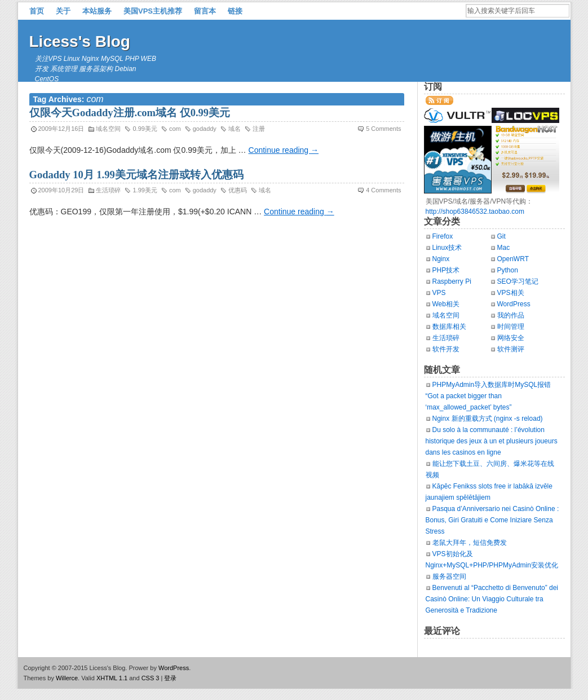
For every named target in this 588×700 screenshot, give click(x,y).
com (175, 129)
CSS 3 (151, 678)
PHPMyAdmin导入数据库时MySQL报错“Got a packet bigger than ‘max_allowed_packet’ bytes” (488, 396)
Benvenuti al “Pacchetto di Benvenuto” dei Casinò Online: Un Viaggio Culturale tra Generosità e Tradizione (492, 599)
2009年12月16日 (61, 129)
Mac (504, 248)
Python (508, 270)
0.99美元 (145, 129)
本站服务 (97, 11)
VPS (439, 293)
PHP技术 (446, 270)
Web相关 (446, 304)
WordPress (514, 304)
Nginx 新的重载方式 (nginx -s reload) (488, 419)
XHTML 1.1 (112, 678)
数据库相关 (449, 327)
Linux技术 (447, 248)
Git (501, 236)
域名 (235, 129)
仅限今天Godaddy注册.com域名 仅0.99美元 (130, 113)
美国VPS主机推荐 (153, 11)
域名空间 (108, 129)
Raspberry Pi (452, 281)
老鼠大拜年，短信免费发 (470, 543)
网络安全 (511, 338)
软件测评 (511, 349)
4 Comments (383, 190)
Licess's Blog (80, 41)
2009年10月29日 (61, 190)
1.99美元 (145, 190)
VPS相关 (511, 293)
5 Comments (383, 129)
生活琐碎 (108, 190)
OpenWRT (513, 259)
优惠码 (238, 190)
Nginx (441, 259)
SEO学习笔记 (518, 281)
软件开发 (446, 349)
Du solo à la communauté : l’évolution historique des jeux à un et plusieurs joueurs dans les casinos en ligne (492, 441)
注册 (259, 129)
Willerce (67, 678)
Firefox (443, 236)
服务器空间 (449, 576)
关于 (63, 11)
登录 (170, 678)
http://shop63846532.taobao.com (475, 212)
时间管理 (511, 327)
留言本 (205, 11)
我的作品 (511, 315)
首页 (37, 11)
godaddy (205, 129)
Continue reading (284, 150)
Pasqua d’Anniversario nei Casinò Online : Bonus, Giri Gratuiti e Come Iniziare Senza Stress (492, 520)
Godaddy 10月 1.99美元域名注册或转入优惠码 (136, 175)
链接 (235, 11)
